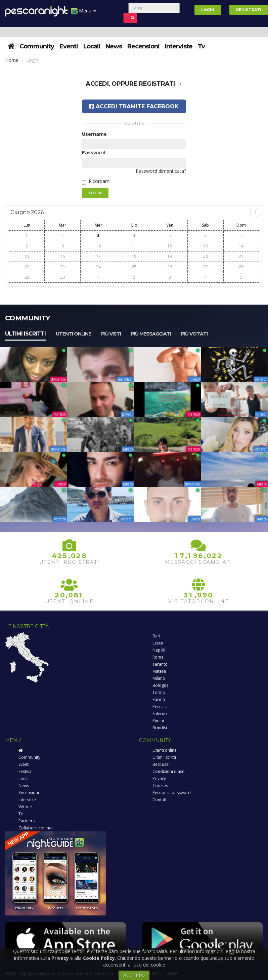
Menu (83, 13)
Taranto (160, 664)
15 (27, 256)
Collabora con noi (36, 828)
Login (208, 10)
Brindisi (160, 728)
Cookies (160, 786)
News (114, 46)
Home (12, 60)
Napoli (159, 650)
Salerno (160, 714)
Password (94, 152)
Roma (158, 657)
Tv (201, 46)
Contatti (160, 800)
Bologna (161, 685)
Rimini (158, 721)
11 (134, 246)
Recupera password (172, 793)
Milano (159, 678)
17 (98, 256)
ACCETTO (134, 975)
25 (134, 267)
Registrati (249, 10)
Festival (26, 771)
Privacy (159, 778)
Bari (156, 636)
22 (27, 267)
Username (94, 134)
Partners (27, 821)
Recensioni (143, 46)
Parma (159, 699)
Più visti (111, 334)
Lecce (158, 643)
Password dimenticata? (161, 171)
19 (170, 256)
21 (241, 256)
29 (27, 277)
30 (62, 277)
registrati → (161, 84)
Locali (92, 46)
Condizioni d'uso (169, 771)
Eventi (69, 46)
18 (134, 256)
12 (170, 246)
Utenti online (73, 334)
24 (98, 267)
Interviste (179, 46)
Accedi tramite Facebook (134, 106)
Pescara (160, 707)
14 (241, 246)
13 (206, 246)
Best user (161, 764)
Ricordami (100, 181)
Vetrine (25, 807)
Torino (159, 692)
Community (37, 46)
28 (241, 267)
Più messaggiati (151, 334)
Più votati (194, 334)
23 (62, 267)
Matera (159, 671)
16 (62, 256)
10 (98, 246)
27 (206, 267)
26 (170, 267)
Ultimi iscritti (25, 334)
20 (206, 256)
